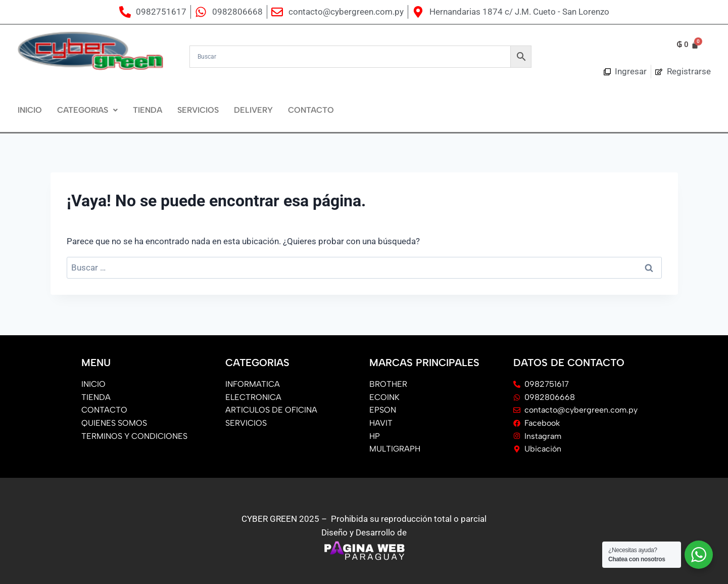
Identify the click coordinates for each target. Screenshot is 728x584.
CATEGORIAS (87, 110)
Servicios (198, 110)
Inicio (30, 110)
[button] (87, 110)
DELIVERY (253, 110)
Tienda (148, 110)
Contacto (311, 110)
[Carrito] (688, 45)
